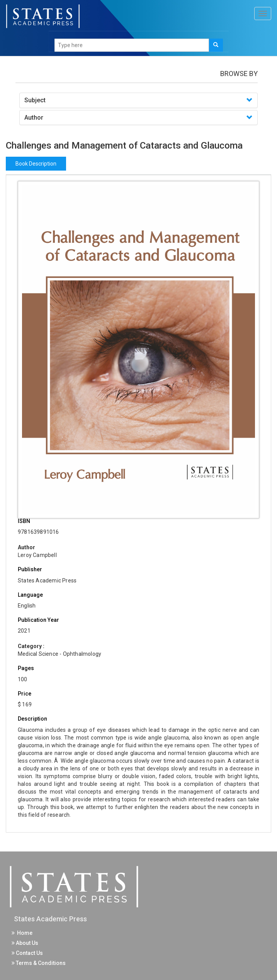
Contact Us (27, 953)
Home (22, 933)
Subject (35, 100)
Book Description (36, 164)
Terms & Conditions (39, 963)
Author (34, 118)
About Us (25, 943)
